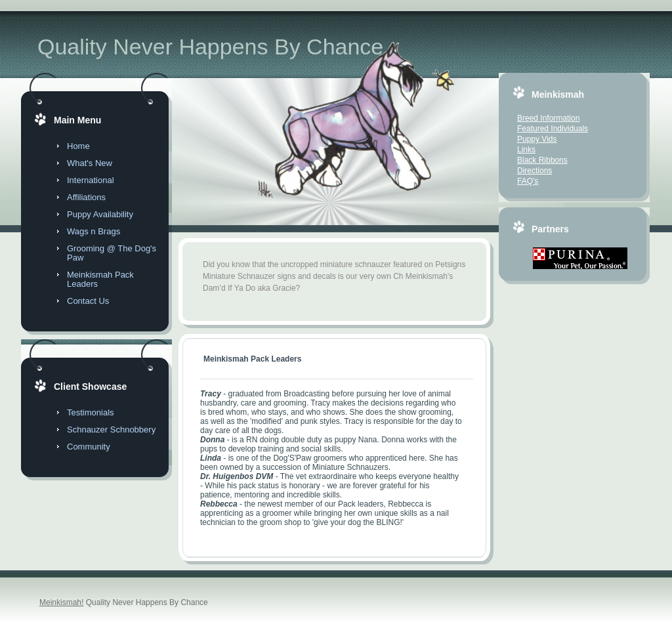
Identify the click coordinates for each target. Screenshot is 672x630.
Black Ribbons (542, 160)
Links (526, 150)
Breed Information (548, 118)
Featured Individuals (553, 129)
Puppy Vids (537, 139)
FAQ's (528, 181)
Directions (535, 171)
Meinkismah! (61, 602)
